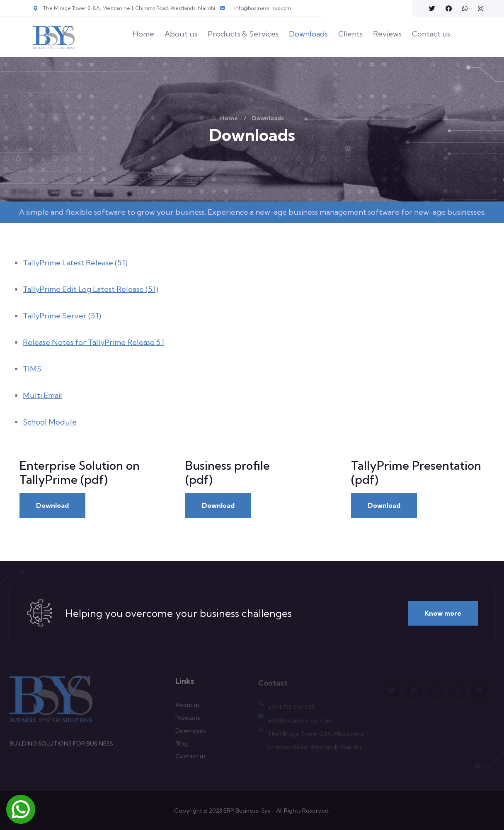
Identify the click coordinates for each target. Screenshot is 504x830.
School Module (50, 422)
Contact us (431, 34)
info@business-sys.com (263, 8)
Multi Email (42, 395)
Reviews (387, 34)
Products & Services (243, 34)
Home (143, 34)
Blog (182, 747)
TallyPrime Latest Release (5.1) (75, 263)
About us (181, 34)
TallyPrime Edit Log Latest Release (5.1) (91, 289)
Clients (350, 34)
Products (188, 721)
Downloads (308, 34)
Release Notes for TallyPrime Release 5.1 (93, 342)
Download (52, 505)
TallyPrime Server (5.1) (62, 316)
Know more (443, 613)
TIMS (32, 369)
